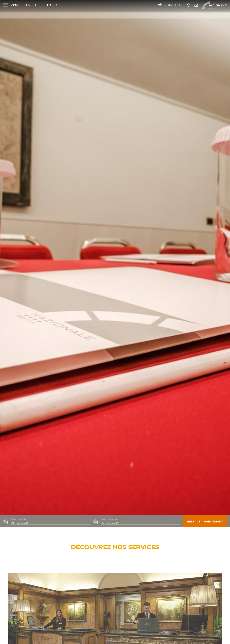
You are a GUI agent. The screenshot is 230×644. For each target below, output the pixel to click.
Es (42, 5)
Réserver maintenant (205, 522)
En (28, 5)
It (35, 5)
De (57, 5)
